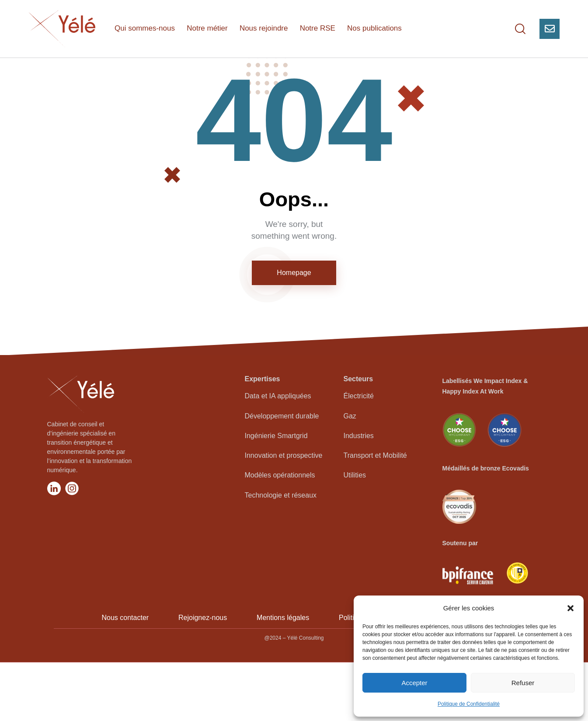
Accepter (414, 683)
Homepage (294, 331)
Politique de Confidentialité (469, 704)
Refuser (523, 683)
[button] (571, 608)
